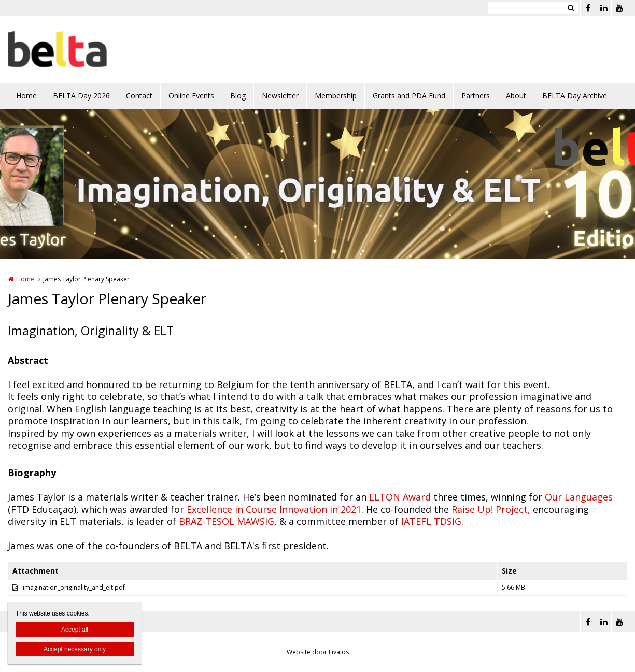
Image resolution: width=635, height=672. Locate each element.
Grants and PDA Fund (409, 96)
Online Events (191, 96)
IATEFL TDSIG (431, 521)
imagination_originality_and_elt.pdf (74, 587)
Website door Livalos (318, 652)
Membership (336, 96)
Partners (476, 96)
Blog (238, 96)
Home (26, 96)
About (516, 96)
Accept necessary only (75, 649)
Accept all (75, 630)
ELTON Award (400, 497)
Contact (139, 96)
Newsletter (280, 96)
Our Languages (577, 497)
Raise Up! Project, (491, 509)
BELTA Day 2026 (81, 96)
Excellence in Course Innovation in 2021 (273, 509)
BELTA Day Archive (575, 96)
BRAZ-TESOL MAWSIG (227, 521)
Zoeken (571, 8)
